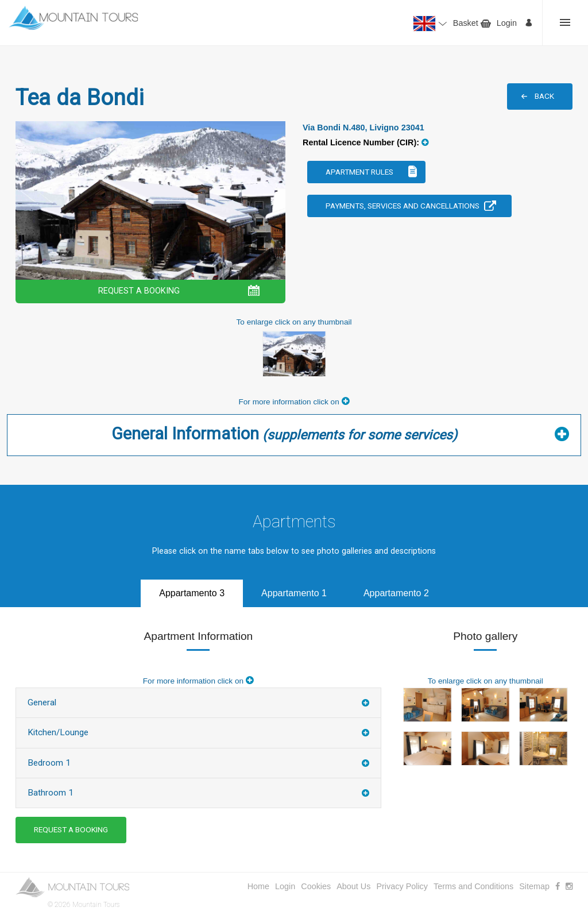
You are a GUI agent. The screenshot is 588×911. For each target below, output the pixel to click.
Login (507, 23)
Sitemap (534, 886)
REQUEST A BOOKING (139, 291)
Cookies (316, 886)
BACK (544, 96)
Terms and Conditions (473, 886)
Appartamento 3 (192, 593)
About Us (353, 886)
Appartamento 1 (294, 593)
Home (258, 886)
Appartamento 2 (396, 593)
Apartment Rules (359, 172)
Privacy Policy (402, 886)
